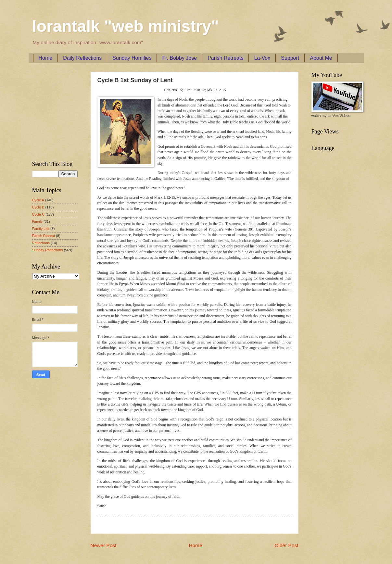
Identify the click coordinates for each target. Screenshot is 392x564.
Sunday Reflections (48, 250)
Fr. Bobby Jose (179, 58)
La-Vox (262, 58)
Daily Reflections (82, 58)
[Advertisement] (52, 111)
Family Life (41, 229)
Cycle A (38, 200)
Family (37, 221)
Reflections (41, 243)
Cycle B (38, 207)
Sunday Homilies (132, 58)
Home (46, 58)
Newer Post (104, 545)
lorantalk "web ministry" (126, 26)
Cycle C (38, 214)
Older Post (287, 545)
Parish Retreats (225, 58)
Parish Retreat (44, 236)
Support (290, 58)
